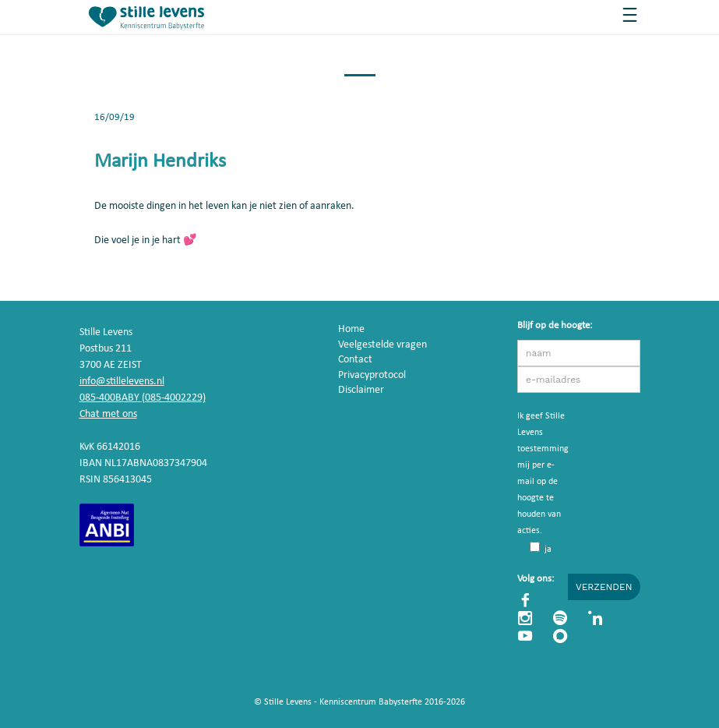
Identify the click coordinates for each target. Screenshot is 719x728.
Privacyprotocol (372, 375)
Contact (355, 360)
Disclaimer (361, 390)
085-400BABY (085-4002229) (143, 398)
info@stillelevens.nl (122, 382)
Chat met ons (108, 414)
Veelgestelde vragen (382, 345)
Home (351, 329)
